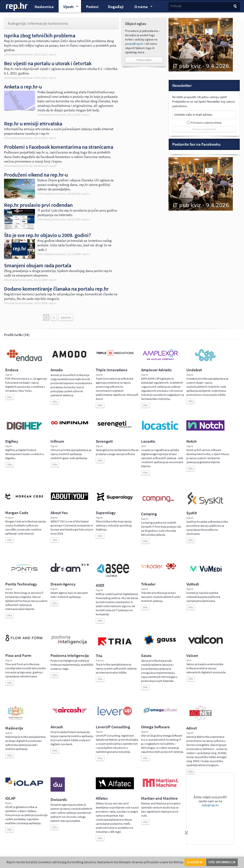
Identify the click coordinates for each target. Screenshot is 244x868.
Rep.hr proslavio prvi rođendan (38, 205)
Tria (99, 656)
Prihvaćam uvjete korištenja (206, 123)
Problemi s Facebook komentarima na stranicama (59, 147)
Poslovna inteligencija (70, 656)
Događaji (116, 7)
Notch (191, 441)
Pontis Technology (21, 584)
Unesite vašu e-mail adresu (193, 115)
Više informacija (222, 862)
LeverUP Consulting (113, 727)
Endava (12, 370)
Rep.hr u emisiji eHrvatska (33, 124)
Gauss (146, 656)
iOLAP (10, 798)
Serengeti (104, 441)
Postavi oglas (144, 60)
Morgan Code (17, 513)
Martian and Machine (159, 798)
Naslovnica (44, 7)
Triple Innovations (112, 370)
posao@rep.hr (134, 44)
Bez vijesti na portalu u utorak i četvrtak (48, 63)
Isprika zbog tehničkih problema (40, 35)
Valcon (192, 656)
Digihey (12, 441)
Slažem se (195, 862)
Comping (149, 514)
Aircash (57, 727)
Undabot (194, 370)
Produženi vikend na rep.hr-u (36, 175)
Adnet (192, 728)
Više (10, 397)
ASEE (100, 585)
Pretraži (176, 6)
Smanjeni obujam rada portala (38, 265)
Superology (106, 513)
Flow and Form (18, 656)
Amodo (57, 370)
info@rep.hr (210, 805)
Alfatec (102, 798)
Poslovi (92, 7)
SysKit (192, 513)
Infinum (57, 441)
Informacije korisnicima (18, 55)
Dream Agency (63, 584)
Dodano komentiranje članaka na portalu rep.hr (56, 289)
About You (59, 513)
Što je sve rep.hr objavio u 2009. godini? (48, 235)
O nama (141, 7)
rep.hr (17, 7)
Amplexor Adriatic (156, 370)
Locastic (148, 441)
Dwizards (59, 800)
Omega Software (155, 727)
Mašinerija (14, 728)
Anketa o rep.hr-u (23, 87)
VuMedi (193, 584)
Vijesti (68, 7)
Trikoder (148, 584)
